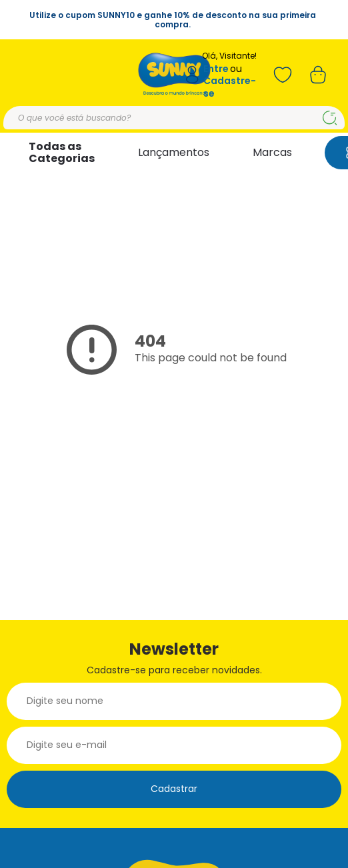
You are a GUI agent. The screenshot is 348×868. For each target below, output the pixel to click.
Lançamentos (174, 152)
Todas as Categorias (62, 152)
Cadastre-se (230, 87)
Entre (216, 69)
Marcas (272, 152)
